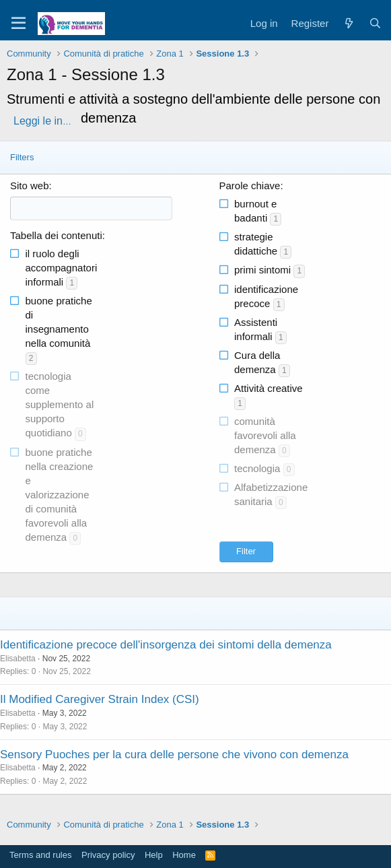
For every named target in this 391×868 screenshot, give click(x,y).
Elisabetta (18, 659)
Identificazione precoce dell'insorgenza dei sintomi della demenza (166, 645)
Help (154, 855)
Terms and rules (40, 855)
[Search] (375, 23)
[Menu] (19, 24)
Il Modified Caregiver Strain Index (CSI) (100, 699)
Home (184, 855)
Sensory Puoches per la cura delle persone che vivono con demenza (174, 755)
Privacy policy (108, 855)
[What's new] (348, 23)
